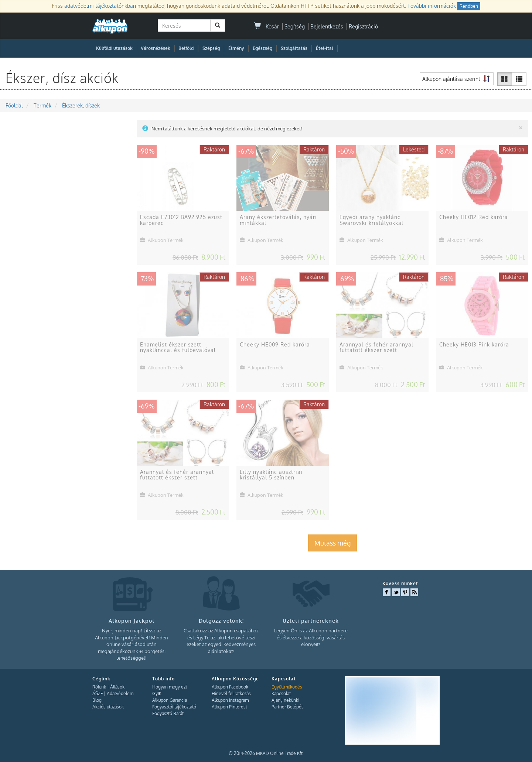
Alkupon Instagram (230, 700)
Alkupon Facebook (230, 687)
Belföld (186, 48)
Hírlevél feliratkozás (231, 693)
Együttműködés (287, 687)
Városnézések (156, 48)
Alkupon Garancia (170, 700)
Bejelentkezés (327, 26)
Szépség (211, 48)
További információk (432, 6)
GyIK (157, 693)
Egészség (262, 48)
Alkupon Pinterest (229, 707)
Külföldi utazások (114, 48)
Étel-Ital (325, 48)
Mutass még (332, 543)
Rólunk (99, 687)
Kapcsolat (281, 693)
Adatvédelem (120, 693)
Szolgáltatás (294, 48)
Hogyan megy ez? (170, 687)
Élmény (236, 48)
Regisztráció (363, 26)
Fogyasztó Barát (168, 713)
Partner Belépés (288, 707)
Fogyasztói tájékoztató (174, 707)
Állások (117, 687)
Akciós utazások (108, 707)
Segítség (295, 26)
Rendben (469, 6)
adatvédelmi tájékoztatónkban (100, 6)
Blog (97, 700)
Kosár (267, 26)
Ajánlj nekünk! (285, 700)
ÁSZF (98, 693)
